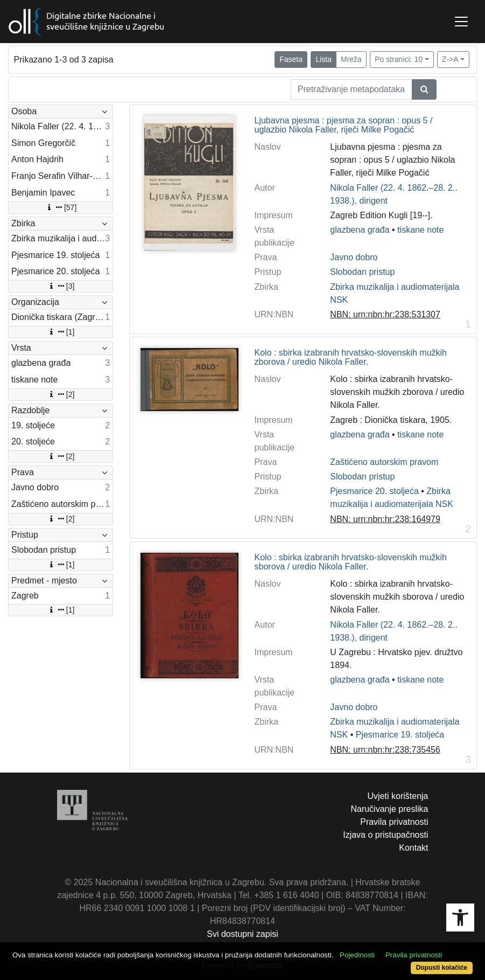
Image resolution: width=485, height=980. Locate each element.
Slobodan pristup (362, 272)
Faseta (291, 59)
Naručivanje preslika (389, 809)
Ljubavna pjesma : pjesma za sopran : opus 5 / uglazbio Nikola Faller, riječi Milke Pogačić (344, 125)
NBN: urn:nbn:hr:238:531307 (385, 314)
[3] (61, 286)
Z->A (450, 59)
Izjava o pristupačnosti (385, 835)
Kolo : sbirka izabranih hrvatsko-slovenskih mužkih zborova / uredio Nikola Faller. (351, 357)
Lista (324, 59)
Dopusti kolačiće (442, 968)
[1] (61, 332)
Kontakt (413, 848)
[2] (61, 394)
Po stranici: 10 (399, 59)
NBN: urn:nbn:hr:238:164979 (385, 519)
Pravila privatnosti (394, 822)
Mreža (351, 59)
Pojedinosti (357, 955)
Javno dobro (354, 257)
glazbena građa (360, 230)
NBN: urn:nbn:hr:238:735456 (385, 750)
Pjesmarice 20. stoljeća (374, 491)
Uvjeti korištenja (398, 796)
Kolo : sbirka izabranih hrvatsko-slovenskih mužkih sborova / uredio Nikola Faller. (351, 562)
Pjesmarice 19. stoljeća (400, 735)
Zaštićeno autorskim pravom (384, 462)
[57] (61, 207)
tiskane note (420, 230)
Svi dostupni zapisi (242, 934)
